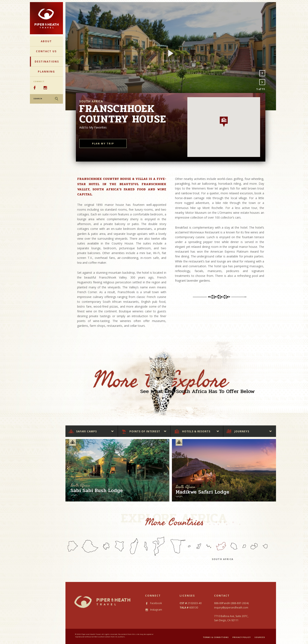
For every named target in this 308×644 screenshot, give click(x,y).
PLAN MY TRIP (103, 143)
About (46, 41)
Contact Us (46, 51)
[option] (171, 56)
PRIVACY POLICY (242, 637)
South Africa (223, 559)
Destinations (47, 62)
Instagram (154, 610)
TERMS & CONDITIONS (216, 637)
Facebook (153, 603)
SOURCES (260, 637)
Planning (46, 72)
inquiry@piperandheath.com (231, 608)
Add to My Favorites (93, 127)
